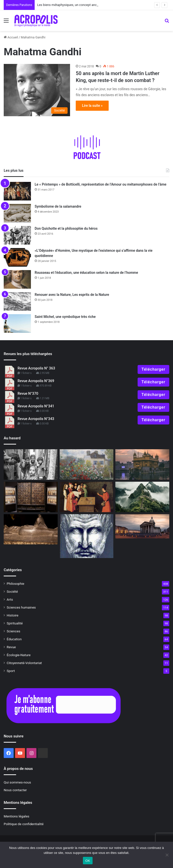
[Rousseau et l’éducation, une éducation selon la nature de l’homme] (17, 279)
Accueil (11, 37)
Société (12, 591)
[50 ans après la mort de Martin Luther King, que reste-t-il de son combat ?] (37, 90)
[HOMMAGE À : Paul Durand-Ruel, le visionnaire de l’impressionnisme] (87, 464)
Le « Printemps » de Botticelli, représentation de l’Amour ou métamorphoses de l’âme (100, 184)
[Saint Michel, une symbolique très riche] (17, 323)
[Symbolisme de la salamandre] (17, 213)
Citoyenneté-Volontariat (24, 663)
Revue (11, 647)
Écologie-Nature (19, 655)
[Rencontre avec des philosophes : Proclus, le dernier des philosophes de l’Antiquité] (87, 536)
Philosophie (15, 584)
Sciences (13, 631)
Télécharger (153, 369)
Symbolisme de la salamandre (58, 206)
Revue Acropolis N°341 (36, 406)
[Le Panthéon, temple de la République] (142, 526)
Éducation (14, 639)
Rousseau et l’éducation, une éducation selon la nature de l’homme (86, 273)
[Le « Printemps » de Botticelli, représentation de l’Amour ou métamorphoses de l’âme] (17, 191)
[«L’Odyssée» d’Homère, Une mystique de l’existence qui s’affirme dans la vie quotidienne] (17, 257)
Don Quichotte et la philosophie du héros (66, 228)
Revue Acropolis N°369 (36, 381)
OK (88, 861)
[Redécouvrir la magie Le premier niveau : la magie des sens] (87, 497)
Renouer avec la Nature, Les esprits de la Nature (72, 295)
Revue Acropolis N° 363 (36, 368)
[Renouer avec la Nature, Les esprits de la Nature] (17, 301)
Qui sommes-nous (17, 782)
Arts (10, 599)
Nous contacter (15, 790)
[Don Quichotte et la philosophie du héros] (17, 235)
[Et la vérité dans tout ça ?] (142, 497)
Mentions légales (16, 816)
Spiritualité (15, 623)
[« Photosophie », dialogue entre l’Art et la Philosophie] (31, 464)
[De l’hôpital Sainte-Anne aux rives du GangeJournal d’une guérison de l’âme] (142, 464)
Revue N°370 (28, 394)
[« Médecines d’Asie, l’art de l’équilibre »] (31, 497)
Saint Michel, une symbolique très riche (65, 317)
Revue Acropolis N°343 (36, 419)
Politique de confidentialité (24, 824)
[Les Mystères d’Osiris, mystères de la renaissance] (31, 529)
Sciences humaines (21, 607)
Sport (11, 671)
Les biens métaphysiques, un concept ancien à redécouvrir (79, 5)
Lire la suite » (92, 106)
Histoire (12, 615)
